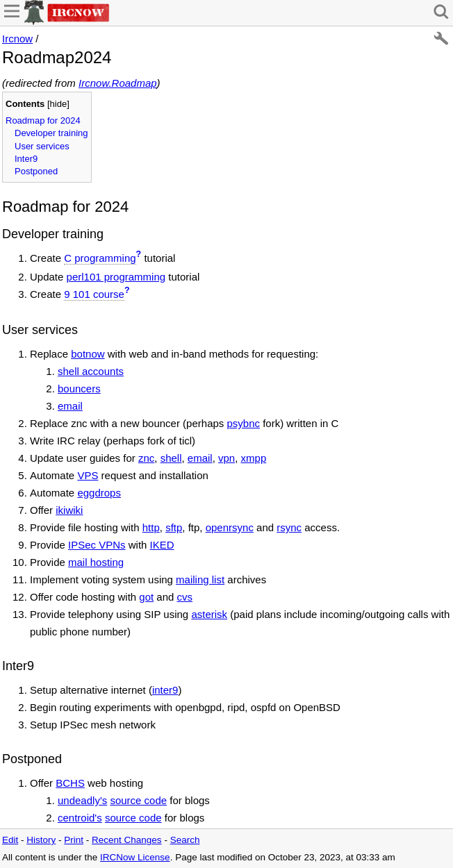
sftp (174, 527)
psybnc (244, 423)
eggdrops (99, 493)
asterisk (209, 614)
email (70, 406)
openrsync (230, 527)
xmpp (254, 458)
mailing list (200, 579)
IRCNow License (135, 857)
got (146, 597)
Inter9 (26, 159)
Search (185, 840)
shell (171, 458)
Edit (10, 840)
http (151, 527)
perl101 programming (116, 277)
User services (42, 146)
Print (74, 840)
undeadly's (82, 800)
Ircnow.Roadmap (118, 83)
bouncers (79, 389)
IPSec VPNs (97, 545)
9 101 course (94, 294)
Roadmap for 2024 (43, 120)
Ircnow (17, 39)
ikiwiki (69, 510)
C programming (100, 258)
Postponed (36, 171)
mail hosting (96, 562)
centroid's (80, 818)
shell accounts (91, 371)
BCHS (70, 783)
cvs (185, 597)
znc (146, 458)
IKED (162, 545)
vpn (226, 458)
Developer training (51, 133)
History (41, 840)
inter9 (165, 690)
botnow (88, 354)
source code (138, 800)
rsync (289, 527)
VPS (88, 475)
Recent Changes (127, 840)
